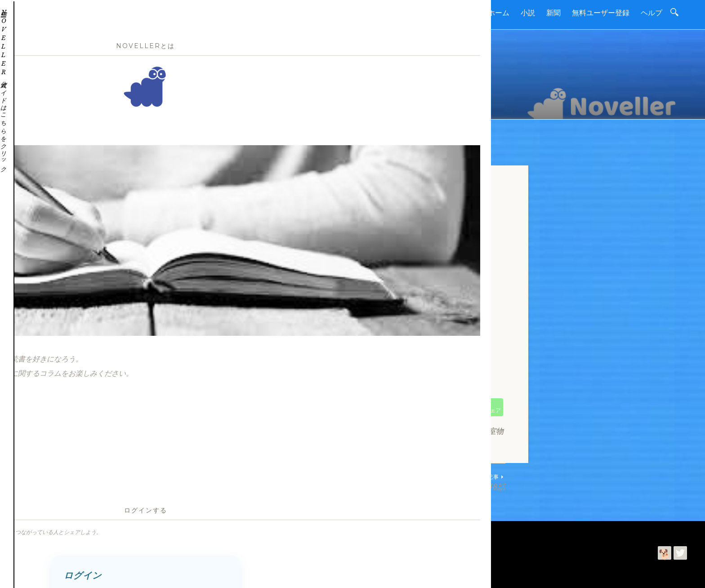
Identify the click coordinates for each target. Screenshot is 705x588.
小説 (528, 13)
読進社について (57, 534)
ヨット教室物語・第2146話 (276, 482)
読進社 (53, 574)
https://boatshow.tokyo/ (248, 388)
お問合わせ (101, 534)
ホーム (499, 13)
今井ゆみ (98, 574)
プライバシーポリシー (186, 534)
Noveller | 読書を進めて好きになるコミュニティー (173, 557)
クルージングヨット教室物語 (293, 431)
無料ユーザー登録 (601, 13)
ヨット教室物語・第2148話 (429, 482)
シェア (492, 410)
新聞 (553, 13)
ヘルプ (651, 13)
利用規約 (135, 534)
